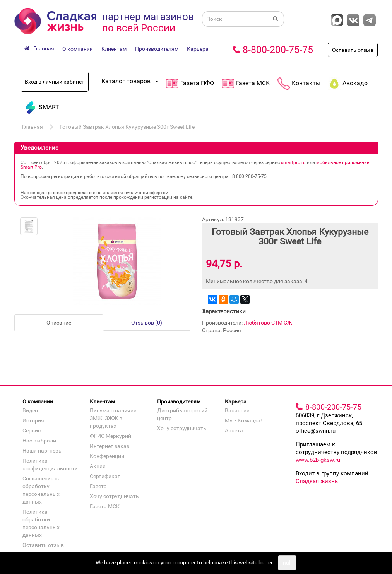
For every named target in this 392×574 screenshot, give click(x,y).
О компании (78, 49)
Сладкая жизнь (317, 481)
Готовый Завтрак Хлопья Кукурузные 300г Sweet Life (127, 127)
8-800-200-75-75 (278, 50)
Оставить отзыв (353, 50)
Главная (33, 127)
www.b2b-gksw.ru (318, 460)
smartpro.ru (293, 162)
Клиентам (114, 49)
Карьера (198, 49)
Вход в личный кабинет (55, 82)
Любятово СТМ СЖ (268, 323)
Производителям (157, 49)
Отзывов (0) (147, 323)
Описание (59, 323)
